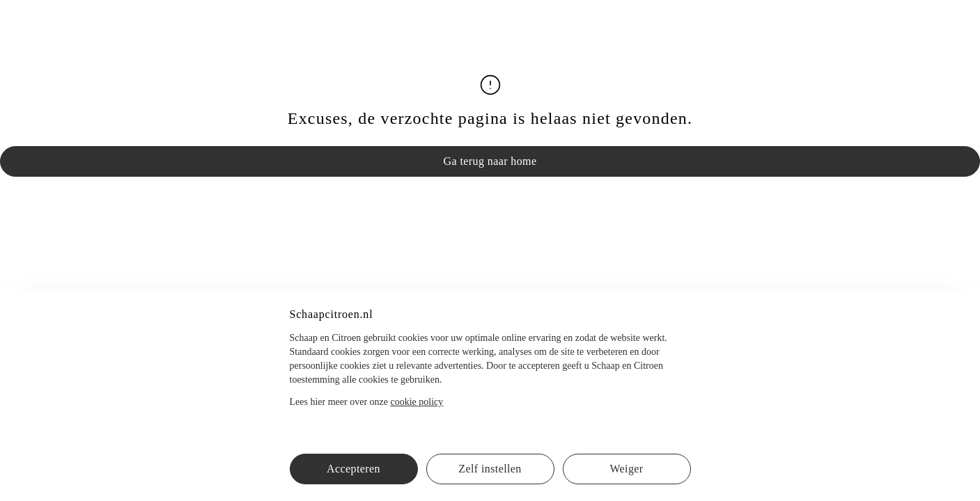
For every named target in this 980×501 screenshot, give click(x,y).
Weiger (626, 469)
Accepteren (353, 469)
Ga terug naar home (490, 161)
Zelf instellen (490, 469)
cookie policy (417, 402)
